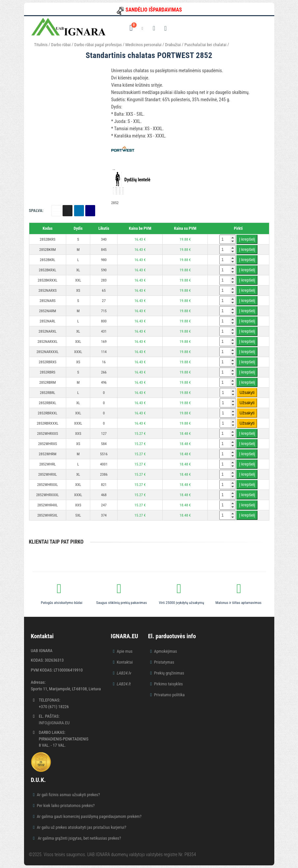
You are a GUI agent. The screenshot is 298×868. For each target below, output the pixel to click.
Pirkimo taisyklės (169, 684)
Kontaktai (125, 662)
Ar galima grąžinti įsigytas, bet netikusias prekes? (79, 838)
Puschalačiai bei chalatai (206, 45)
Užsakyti (247, 393)
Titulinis (41, 45)
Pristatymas (164, 662)
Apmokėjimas (166, 651)
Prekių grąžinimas (169, 673)
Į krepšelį (247, 239)
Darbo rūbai (61, 45)
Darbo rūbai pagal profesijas (98, 45)
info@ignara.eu (54, 723)
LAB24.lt (124, 684)
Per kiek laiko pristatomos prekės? (66, 806)
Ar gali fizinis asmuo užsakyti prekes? (68, 795)
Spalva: (36, 210)
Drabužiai (173, 45)
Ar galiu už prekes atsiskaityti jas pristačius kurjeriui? (82, 827)
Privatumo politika (169, 695)
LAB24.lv (124, 673)
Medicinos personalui (144, 45)
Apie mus (124, 651)
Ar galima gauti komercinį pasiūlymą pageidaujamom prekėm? (89, 816)
